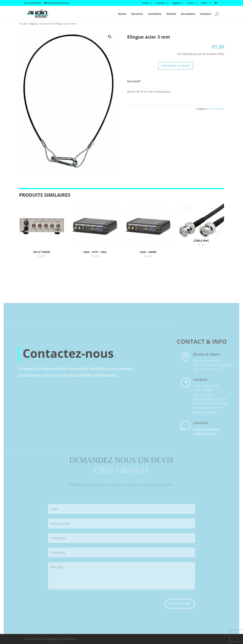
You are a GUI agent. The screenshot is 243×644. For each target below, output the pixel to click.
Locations (155, 14)
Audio (145, 3)
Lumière (160, 3)
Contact (206, 14)
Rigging (176, 3)
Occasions (188, 14)
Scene (191, 3)
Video (204, 3)
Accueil (23, 24)
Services (137, 14)
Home (122, 14)
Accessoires (46, 24)
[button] (110, 37)
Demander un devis (176, 66)
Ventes (171, 14)
